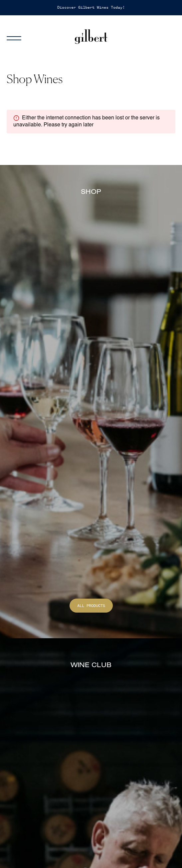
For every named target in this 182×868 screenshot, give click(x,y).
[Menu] (18, 37)
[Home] (91, 37)
